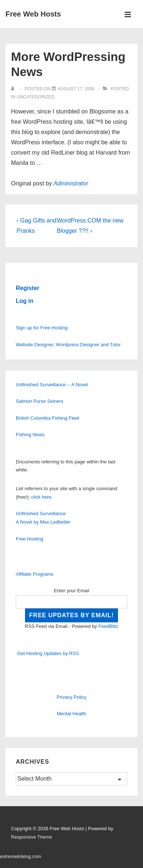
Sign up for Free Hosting (42, 328)
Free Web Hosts (33, 14)
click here (41, 497)
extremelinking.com (21, 856)
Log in (25, 301)
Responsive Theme (32, 837)
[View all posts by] (14, 89)
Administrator (71, 183)
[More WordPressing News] (76, 89)
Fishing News (30, 435)
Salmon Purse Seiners (40, 401)
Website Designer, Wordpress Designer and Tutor (68, 345)
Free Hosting (29, 539)
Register (28, 288)
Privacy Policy (71, 697)
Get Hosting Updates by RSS (48, 653)
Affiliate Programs (35, 574)
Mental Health (71, 714)
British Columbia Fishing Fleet (48, 418)
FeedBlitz (108, 626)
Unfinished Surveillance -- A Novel (52, 385)
